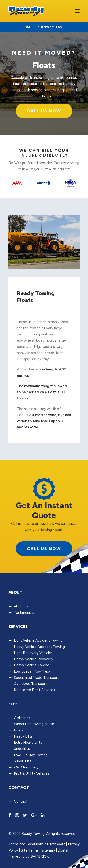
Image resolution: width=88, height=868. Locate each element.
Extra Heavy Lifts (28, 743)
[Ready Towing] (26, 11)
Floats (19, 730)
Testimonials (24, 613)
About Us (21, 606)
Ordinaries (22, 718)
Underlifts (22, 749)
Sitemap (48, 850)
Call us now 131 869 (44, 27)
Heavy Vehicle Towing (32, 665)
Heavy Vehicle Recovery (33, 659)
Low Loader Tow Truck (32, 671)
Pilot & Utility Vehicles (32, 773)
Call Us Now (44, 111)
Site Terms (30, 850)
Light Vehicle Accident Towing (38, 640)
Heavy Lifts (23, 736)
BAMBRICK (40, 856)
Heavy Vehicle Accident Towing (39, 647)
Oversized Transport (30, 684)
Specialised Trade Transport (36, 678)
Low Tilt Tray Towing (31, 755)
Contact (21, 801)
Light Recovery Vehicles (33, 653)
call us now (44, 549)
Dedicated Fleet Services (34, 690)
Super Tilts (23, 761)
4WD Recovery (26, 767)
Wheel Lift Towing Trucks (34, 724)
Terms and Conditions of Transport (37, 844)
